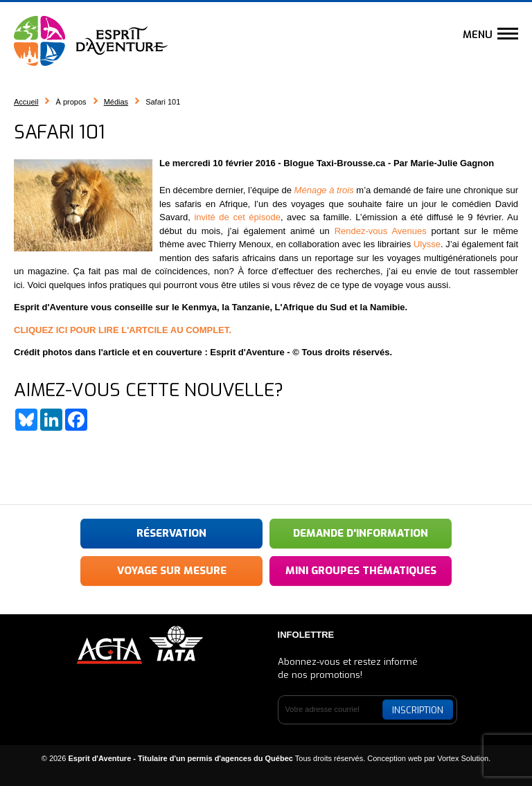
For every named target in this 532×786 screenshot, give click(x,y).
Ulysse (427, 244)
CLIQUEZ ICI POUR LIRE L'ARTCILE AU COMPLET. (123, 330)
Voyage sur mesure (172, 571)
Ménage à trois (324, 190)
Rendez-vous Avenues (381, 231)
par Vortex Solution (456, 758)
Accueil (26, 102)
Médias (116, 102)
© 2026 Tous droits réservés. (204, 758)
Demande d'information (361, 533)
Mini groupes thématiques (361, 571)
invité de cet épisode (236, 217)
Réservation (171, 533)
